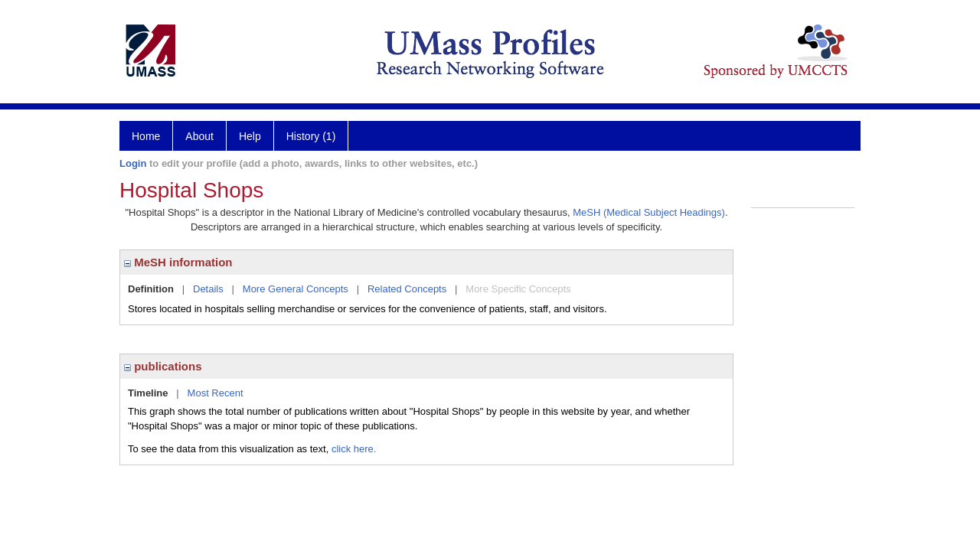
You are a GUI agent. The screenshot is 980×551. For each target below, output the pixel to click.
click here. (354, 449)
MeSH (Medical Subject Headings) (649, 212)
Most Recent (216, 393)
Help (250, 136)
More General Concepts (296, 289)
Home (146, 136)
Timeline (148, 393)
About (199, 136)
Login (133, 163)
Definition (151, 289)
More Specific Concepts (518, 289)
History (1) (311, 136)
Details (208, 289)
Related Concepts (407, 289)
